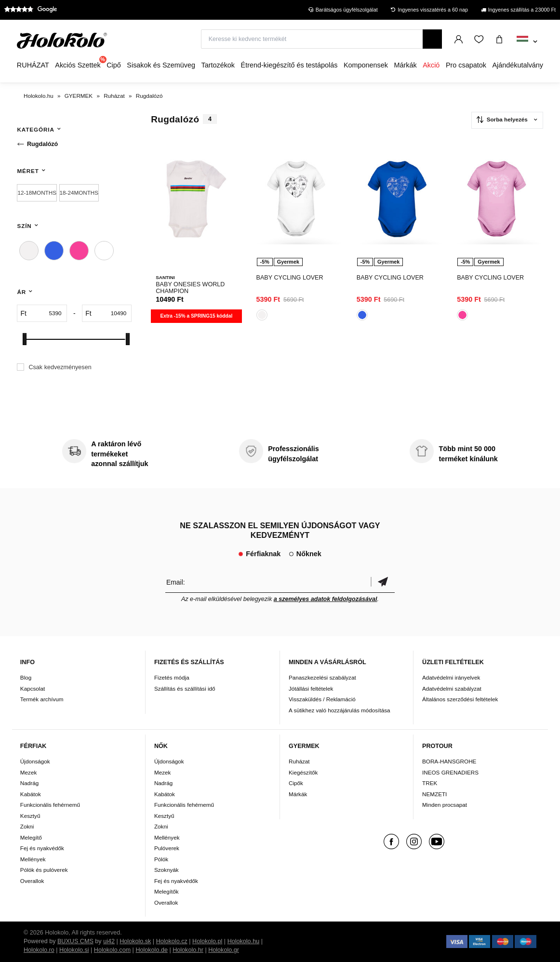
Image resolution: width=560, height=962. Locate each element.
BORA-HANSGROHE (449, 761)
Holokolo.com (112, 950)
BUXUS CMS (75, 941)
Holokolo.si (74, 950)
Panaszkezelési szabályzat (322, 677)
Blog (26, 677)
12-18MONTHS (37, 193)
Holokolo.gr (224, 950)
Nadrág (29, 783)
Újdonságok (35, 761)
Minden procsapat (445, 805)
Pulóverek (167, 848)
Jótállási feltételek (311, 688)
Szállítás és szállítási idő (185, 688)
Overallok (32, 881)
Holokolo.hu (244, 941)
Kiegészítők (303, 772)
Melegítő (31, 837)
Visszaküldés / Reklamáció (322, 699)
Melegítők (167, 891)
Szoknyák (167, 870)
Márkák (298, 794)
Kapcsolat (33, 688)
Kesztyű (30, 816)
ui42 (109, 941)
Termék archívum (42, 699)
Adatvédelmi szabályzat (452, 688)
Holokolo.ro (39, 950)
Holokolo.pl (207, 941)
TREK (430, 783)
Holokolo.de (152, 950)
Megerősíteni (383, 582)
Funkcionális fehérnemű (50, 805)
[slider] (25, 339)
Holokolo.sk (135, 941)
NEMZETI (434, 794)
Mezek (28, 772)
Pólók (161, 859)
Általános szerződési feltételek (460, 699)
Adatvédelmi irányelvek (451, 677)
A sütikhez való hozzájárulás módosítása (340, 710)
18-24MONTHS (79, 193)
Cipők (296, 783)
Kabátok (31, 794)
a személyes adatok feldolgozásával (326, 599)
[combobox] (527, 42)
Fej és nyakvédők (42, 848)
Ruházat (299, 761)
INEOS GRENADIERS (450, 772)
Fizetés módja (172, 677)
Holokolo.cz (172, 941)
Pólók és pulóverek (44, 870)
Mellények (33, 859)
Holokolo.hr (188, 950)
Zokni (27, 826)
